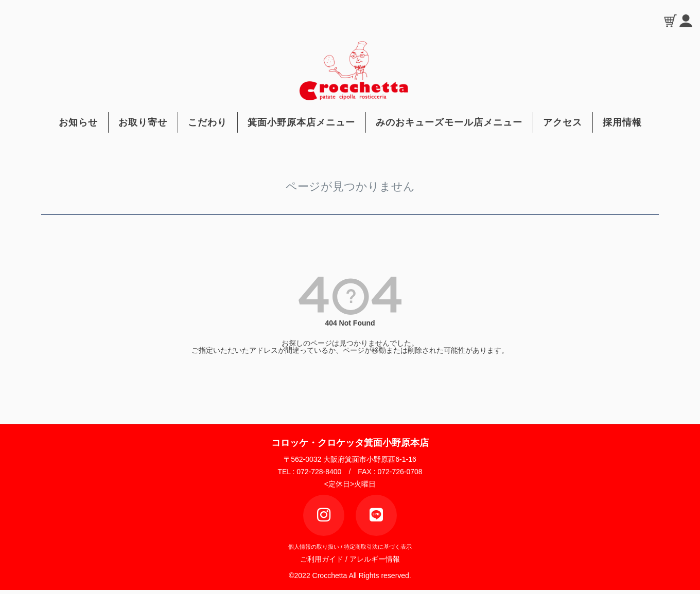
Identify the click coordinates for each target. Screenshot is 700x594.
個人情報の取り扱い (314, 547)
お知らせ (78, 122)
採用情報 (622, 122)
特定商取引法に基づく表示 (378, 547)
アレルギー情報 (375, 559)
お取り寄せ (143, 122)
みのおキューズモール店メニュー (449, 122)
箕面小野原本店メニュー (301, 122)
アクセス (563, 122)
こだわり (207, 122)
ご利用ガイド (325, 559)
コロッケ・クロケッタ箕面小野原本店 (350, 443)
